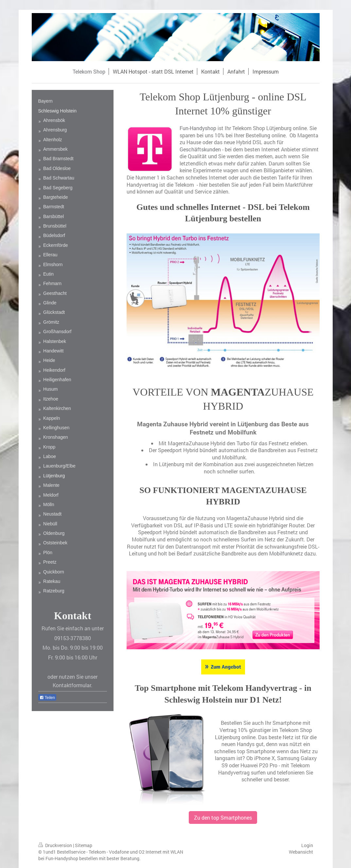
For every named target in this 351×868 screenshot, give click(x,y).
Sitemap (84, 845)
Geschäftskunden (200, 149)
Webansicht (301, 852)
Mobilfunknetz (286, 553)
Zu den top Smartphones (223, 817)
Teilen (47, 698)
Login (307, 845)
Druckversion (56, 845)
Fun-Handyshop (198, 128)
